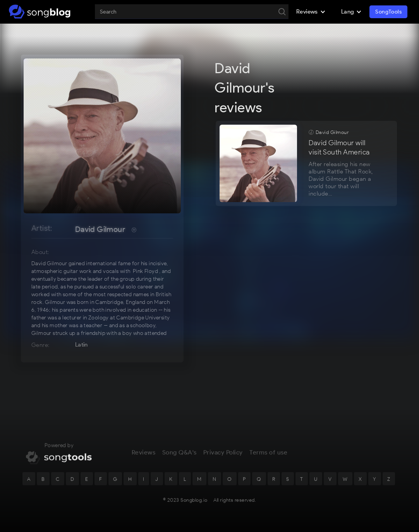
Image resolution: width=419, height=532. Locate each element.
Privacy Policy (223, 456)
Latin (82, 345)
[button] (311, 12)
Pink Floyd (145, 271)
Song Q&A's (179, 456)
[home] (40, 12)
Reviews (144, 456)
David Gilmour (100, 229)
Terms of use (268, 456)
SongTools (388, 12)
